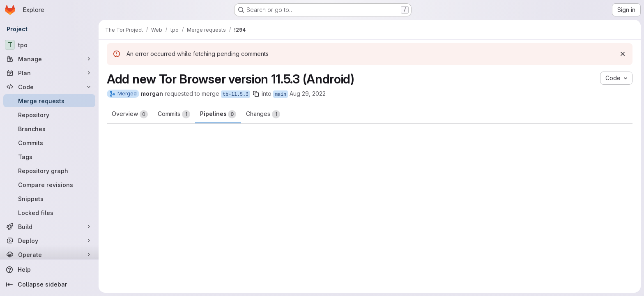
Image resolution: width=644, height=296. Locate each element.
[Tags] (49, 157)
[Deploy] (49, 240)
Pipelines (218, 114)
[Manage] (49, 59)
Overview (130, 114)
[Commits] (49, 143)
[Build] (49, 227)
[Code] (49, 87)
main (281, 94)
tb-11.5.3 (236, 94)
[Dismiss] (623, 54)
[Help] (49, 270)
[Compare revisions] (49, 185)
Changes (263, 114)
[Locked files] (49, 213)
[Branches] (49, 129)
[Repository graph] (49, 171)
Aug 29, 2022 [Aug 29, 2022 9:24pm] (308, 94)
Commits (174, 114)
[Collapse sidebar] (49, 284)
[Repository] (49, 115)
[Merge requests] (49, 101)
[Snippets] (49, 199)
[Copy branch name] (256, 94)
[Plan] (49, 73)
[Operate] (49, 254)
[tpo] (49, 45)
